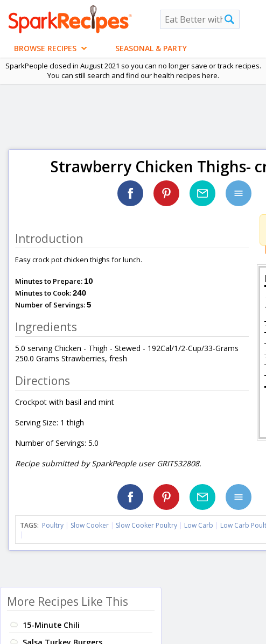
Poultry (53, 525)
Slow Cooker (90, 525)
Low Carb (199, 525)
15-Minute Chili (51, 625)
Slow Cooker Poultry (146, 525)
